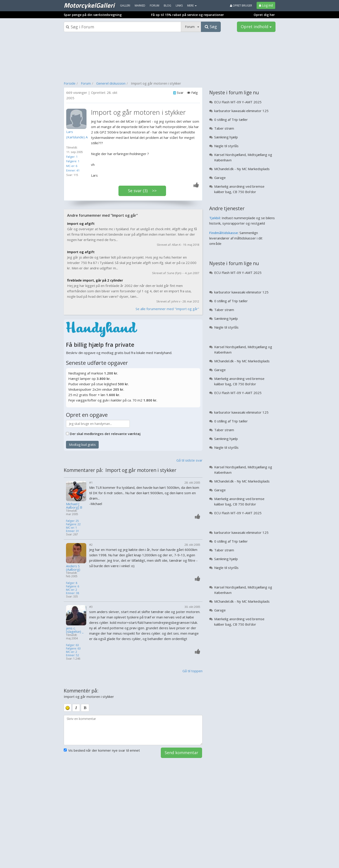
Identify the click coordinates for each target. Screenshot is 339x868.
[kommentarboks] (133, 730)
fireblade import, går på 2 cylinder (95, 280)
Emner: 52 (73, 655)
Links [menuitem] (179, 6)
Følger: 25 (72, 521)
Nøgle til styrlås (226, 146)
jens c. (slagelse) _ (75, 630)
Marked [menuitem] (140, 6)
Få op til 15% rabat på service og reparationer (188, 15)
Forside (70, 83)
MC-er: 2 (72, 590)
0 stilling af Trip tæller (231, 119)
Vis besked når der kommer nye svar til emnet (102, 750)
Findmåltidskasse (224, 233)
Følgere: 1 (73, 161)
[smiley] (68, 708)
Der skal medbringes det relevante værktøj (105, 434)
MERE (192, 6)
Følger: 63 (72, 645)
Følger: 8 (72, 583)
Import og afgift (81, 223)
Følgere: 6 (73, 586)
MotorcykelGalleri (89, 5)
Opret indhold (256, 27)
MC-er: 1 (72, 528)
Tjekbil (215, 218)
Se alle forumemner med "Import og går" (167, 309)
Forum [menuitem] (155, 6)
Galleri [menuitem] (125, 6)
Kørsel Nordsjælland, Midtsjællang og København (243, 157)
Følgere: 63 (73, 648)
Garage (220, 178)
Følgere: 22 (73, 524)
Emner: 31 (73, 531)
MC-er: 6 (72, 166)
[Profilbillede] (77, 119)
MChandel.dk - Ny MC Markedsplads (242, 169)
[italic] (76, 708)
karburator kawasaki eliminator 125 (241, 111)
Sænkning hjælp (226, 137)
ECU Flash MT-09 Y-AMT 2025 (238, 102)
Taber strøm (224, 128)
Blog (167, 6)
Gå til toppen (192, 671)
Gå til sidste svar (189, 460)
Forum (86, 83)
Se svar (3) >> (142, 191)
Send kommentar (181, 753)
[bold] (85, 708)
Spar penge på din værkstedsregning (93, 15)
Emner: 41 (73, 170)
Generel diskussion (111, 83)
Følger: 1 (72, 157)
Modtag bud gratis (82, 445)
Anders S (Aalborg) (73, 568)
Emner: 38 (73, 593)
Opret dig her (264, 15)
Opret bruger (241, 6)
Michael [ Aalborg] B (74, 506)
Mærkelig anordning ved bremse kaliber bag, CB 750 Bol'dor (239, 189)
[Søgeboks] (123, 27)
